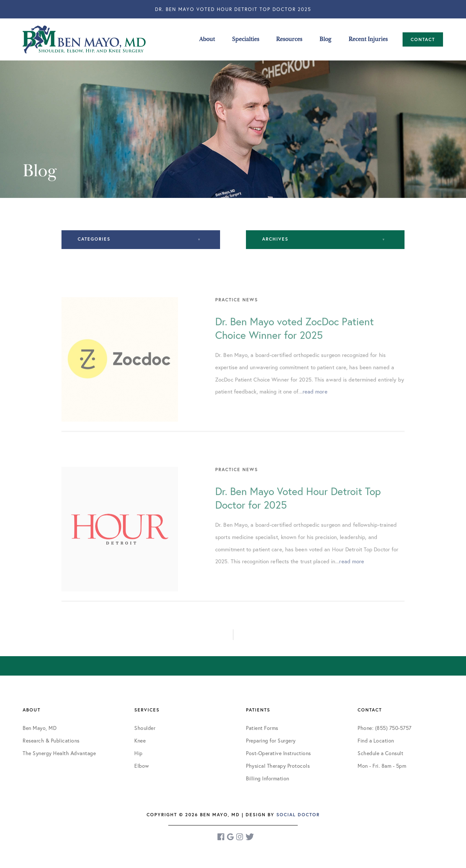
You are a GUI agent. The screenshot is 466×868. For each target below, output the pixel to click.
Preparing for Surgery (271, 740)
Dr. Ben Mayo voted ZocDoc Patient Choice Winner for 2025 (294, 341)
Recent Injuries (368, 39)
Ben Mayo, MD (40, 728)
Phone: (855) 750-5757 (385, 728)
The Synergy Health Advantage (59, 753)
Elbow (142, 766)
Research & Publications (51, 740)
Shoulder (145, 728)
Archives (275, 239)
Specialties (246, 39)
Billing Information (268, 778)
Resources (289, 39)
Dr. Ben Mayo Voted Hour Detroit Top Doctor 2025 (233, 9)
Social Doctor (298, 815)
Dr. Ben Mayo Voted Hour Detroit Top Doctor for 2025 (298, 511)
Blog (325, 39)
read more (315, 404)
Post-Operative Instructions (278, 753)
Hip (139, 753)
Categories (94, 239)
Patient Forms (262, 728)
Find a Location (376, 740)
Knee (140, 740)
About (207, 39)
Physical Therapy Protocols (278, 766)
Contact (423, 39)
